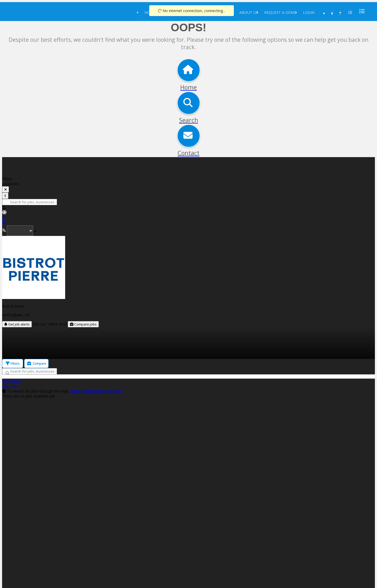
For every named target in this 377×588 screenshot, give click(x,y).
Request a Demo (280, 12)
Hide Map (10, 386)
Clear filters (12, 381)
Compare (36, 363)
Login (309, 12)
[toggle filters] (6, 189)
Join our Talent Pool (50, 324)
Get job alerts (17, 324)
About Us (249, 12)
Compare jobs (83, 324)
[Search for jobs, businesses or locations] (30, 202)
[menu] (360, 11)
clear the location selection (96, 391)
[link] (188, 213)
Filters (13, 363)
